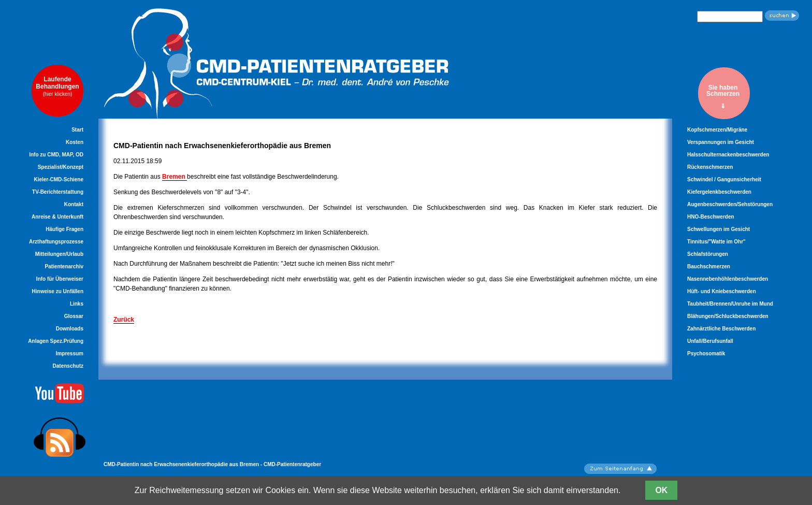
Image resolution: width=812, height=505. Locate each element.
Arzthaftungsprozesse (56, 242)
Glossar (74, 316)
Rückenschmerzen (710, 167)
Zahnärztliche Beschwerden (721, 329)
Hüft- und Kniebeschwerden (722, 291)
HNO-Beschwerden (711, 217)
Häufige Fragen (64, 229)
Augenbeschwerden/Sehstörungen (730, 204)
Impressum (70, 354)
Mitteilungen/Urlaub (59, 254)
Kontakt (74, 204)
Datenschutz (68, 366)
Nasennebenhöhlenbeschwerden (728, 279)
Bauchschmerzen (709, 266)
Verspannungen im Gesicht (721, 142)
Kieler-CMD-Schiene (59, 179)
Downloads (70, 329)
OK (661, 490)
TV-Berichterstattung (58, 192)
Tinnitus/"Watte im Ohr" (716, 242)
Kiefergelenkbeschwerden (719, 192)
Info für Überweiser (60, 279)
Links (77, 304)
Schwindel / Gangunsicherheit (724, 179)
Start (77, 130)
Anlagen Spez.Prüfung (56, 341)
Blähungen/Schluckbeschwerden (728, 316)
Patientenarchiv (64, 266)
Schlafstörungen (708, 254)
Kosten (75, 142)
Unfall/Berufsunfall (710, 341)
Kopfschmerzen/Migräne (717, 130)
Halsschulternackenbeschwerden (728, 155)
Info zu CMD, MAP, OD (56, 155)
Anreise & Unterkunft (57, 217)
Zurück (124, 320)
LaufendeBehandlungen (57, 86)
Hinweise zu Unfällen (58, 291)
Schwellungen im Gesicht (719, 229)
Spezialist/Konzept (61, 167)
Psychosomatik (706, 354)
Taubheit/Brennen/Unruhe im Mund (730, 304)
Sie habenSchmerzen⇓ (723, 97)
